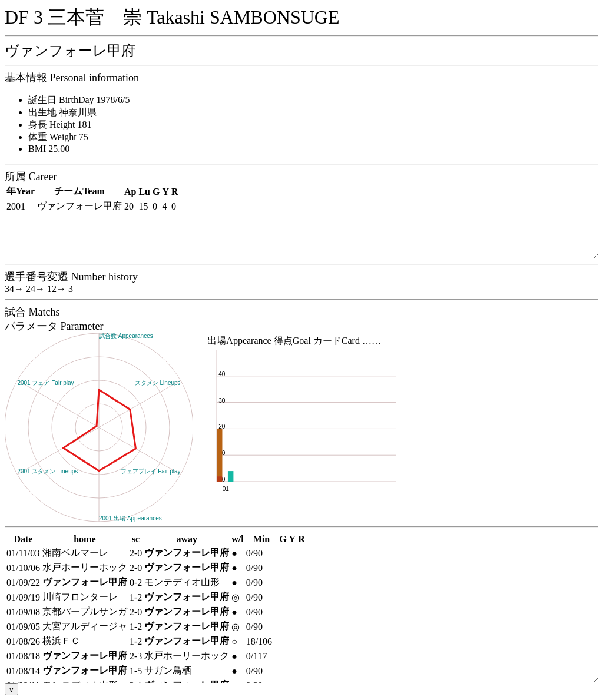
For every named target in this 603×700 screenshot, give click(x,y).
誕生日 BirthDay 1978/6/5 (79, 100)
